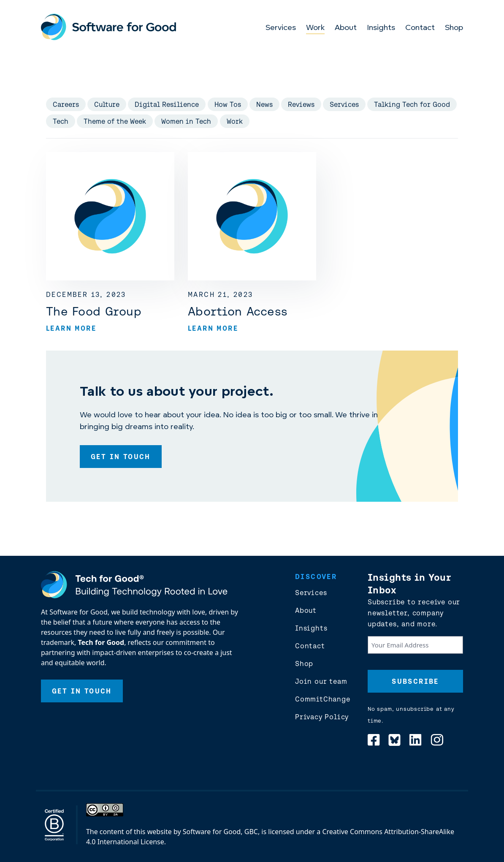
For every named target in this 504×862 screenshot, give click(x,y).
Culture (107, 104)
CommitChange (323, 699)
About (346, 28)
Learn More (71, 328)
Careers (66, 104)
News (264, 104)
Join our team (321, 681)
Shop (454, 28)
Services (281, 28)
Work (315, 28)
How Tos (228, 104)
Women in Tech (186, 121)
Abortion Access (238, 311)
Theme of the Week (115, 121)
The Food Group (94, 311)
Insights (381, 28)
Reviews (301, 104)
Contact (420, 28)
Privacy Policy (322, 717)
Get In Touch (121, 457)
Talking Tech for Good (412, 104)
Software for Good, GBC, (221, 832)
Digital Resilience (167, 104)
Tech (61, 121)
